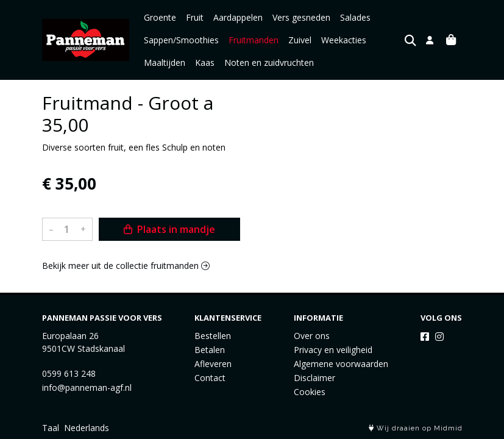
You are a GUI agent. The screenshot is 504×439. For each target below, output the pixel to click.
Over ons (312, 336)
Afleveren (213, 364)
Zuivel (300, 40)
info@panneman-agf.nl (87, 387)
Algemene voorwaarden (341, 364)
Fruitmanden (254, 40)
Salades (355, 17)
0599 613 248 (69, 373)
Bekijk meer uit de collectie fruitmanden (126, 266)
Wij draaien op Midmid (416, 428)
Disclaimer (314, 378)
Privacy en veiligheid (333, 350)
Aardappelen (238, 17)
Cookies (310, 392)
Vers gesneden (301, 17)
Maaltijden (165, 62)
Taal (51, 428)
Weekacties (344, 40)
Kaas (205, 62)
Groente (160, 17)
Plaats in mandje (169, 229)
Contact (210, 378)
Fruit (195, 17)
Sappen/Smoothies (181, 40)
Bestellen (213, 336)
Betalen (210, 350)
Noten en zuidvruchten (269, 62)
